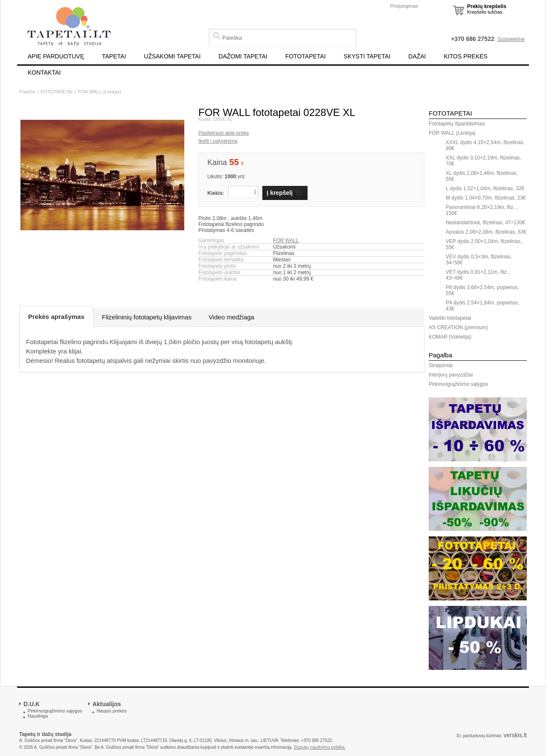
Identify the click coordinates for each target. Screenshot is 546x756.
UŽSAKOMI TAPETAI (172, 56)
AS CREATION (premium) (458, 327)
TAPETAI (114, 56)
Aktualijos (107, 704)
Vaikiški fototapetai (450, 318)
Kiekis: (216, 193)
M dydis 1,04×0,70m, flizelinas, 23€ (486, 198)
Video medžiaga (231, 317)
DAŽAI (417, 56)
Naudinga (38, 716)
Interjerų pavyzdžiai (451, 375)
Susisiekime (511, 39)
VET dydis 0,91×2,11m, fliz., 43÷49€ (478, 275)
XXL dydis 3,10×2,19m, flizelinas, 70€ (484, 161)
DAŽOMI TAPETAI (243, 56)
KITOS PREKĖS (466, 56)
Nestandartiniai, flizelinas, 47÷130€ (485, 223)
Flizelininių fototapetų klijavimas (147, 317)
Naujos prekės (112, 711)
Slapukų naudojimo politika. (320, 747)
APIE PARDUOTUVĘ (56, 56)
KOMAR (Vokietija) (450, 337)
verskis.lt (515, 735)
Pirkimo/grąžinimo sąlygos (458, 384)
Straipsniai (441, 365)
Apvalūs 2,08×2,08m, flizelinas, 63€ (486, 232)
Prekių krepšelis (487, 6)
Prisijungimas (404, 6)
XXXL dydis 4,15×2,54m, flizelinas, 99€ (485, 145)
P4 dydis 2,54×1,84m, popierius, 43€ (482, 306)
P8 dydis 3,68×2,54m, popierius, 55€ (482, 290)
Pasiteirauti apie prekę (224, 133)
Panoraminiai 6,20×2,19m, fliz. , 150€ (482, 210)
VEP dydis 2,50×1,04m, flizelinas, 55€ (484, 244)
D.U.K (32, 704)
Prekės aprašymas (56, 317)
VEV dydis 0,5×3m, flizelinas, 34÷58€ (479, 260)
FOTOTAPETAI (306, 56)
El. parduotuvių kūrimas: (479, 736)
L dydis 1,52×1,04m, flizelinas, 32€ (485, 188)
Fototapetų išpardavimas (457, 124)
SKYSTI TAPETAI (367, 56)
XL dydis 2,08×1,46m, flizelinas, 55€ (482, 176)
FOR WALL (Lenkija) (100, 92)
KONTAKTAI (44, 72)
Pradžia (27, 92)
